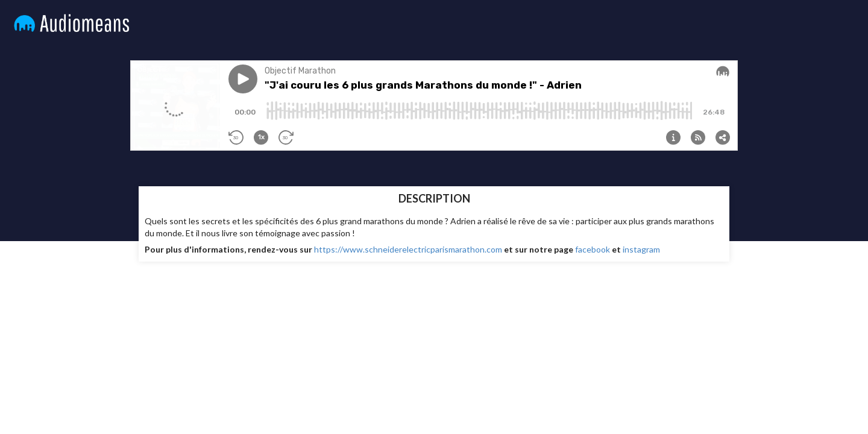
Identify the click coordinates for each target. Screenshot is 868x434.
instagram (642, 249)
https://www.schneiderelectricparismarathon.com (408, 249)
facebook (593, 249)
